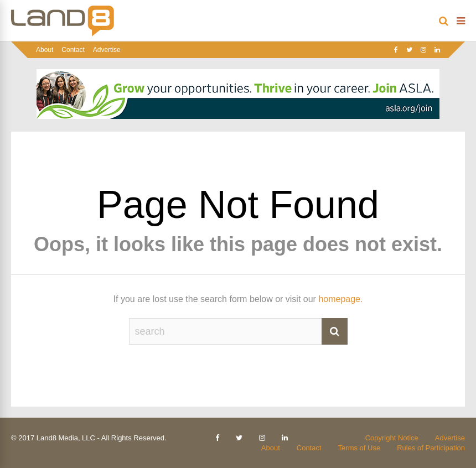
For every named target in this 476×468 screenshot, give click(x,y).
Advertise (107, 50)
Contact (73, 50)
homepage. (340, 299)
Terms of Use (359, 448)
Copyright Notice (392, 438)
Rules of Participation (431, 448)
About (45, 50)
